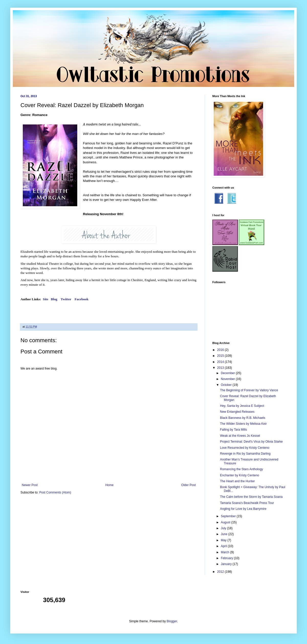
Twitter (66, 299)
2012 (221, 572)
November (228, 379)
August (226, 522)
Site (45, 299)
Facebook (82, 299)
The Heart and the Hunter (237, 481)
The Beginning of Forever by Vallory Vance (249, 390)
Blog (54, 299)
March (226, 552)
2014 (221, 362)
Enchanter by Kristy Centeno (240, 475)
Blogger (172, 621)
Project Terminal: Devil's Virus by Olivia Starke (251, 442)
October (227, 385)
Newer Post (30, 485)
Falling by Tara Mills (233, 430)
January (227, 564)
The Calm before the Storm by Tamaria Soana (251, 497)
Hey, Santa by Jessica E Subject (242, 406)
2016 (221, 350)
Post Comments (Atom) (55, 492)
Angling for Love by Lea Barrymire (243, 509)
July (224, 528)
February (227, 558)
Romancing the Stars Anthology (242, 469)
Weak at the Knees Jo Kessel (240, 436)
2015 (221, 356)
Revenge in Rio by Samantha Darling (245, 454)
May (224, 540)
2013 (221, 368)
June (224, 534)
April (224, 546)
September (229, 516)
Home (109, 485)
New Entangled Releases (237, 412)
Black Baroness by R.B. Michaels (243, 418)
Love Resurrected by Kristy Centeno (245, 448)
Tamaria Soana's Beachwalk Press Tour (247, 503)
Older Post (188, 485)
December (228, 373)
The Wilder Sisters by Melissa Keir (243, 424)
